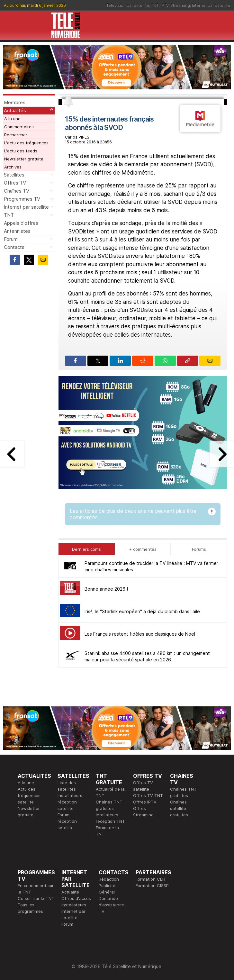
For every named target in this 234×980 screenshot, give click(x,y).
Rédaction (109, 879)
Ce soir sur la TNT (36, 898)
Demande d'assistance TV (111, 905)
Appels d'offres (21, 223)
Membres (15, 102)
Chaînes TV (17, 191)
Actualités (15, 110)
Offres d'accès (76, 898)
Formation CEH (150, 879)
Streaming (180, 5)
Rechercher (16, 135)
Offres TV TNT (148, 795)
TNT (155, 5)
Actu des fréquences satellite (29, 795)
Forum (11, 239)
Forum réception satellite (67, 821)
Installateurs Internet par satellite (74, 911)
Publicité (107, 885)
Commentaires (19, 127)
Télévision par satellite (128, 5)
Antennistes (17, 231)
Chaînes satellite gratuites (179, 808)
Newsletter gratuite (24, 159)
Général (107, 892)
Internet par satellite (211, 5)
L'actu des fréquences (26, 143)
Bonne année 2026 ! (106, 589)
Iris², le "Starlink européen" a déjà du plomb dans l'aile (142, 611)
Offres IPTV (145, 802)
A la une (12, 119)
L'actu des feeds (21, 151)
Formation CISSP (152, 885)
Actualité (70, 892)
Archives (13, 167)
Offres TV (15, 183)
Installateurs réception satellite (70, 802)
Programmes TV (22, 199)
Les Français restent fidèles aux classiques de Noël (140, 634)
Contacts (14, 247)
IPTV (164, 5)
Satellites (14, 175)
